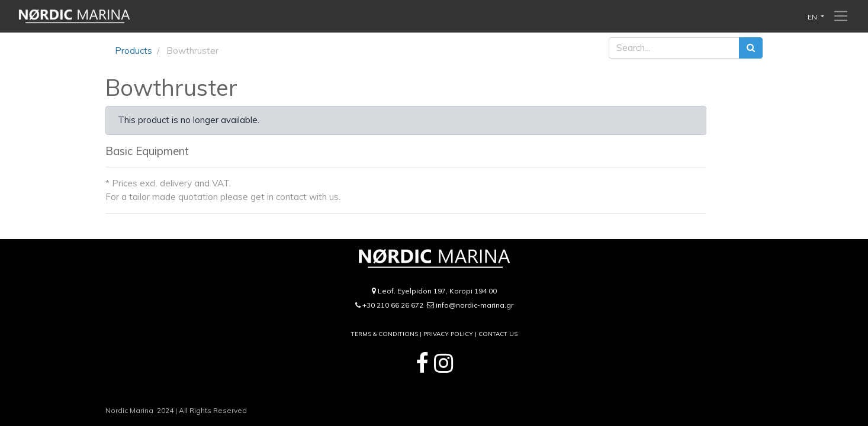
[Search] (751, 48)
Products (134, 51)
